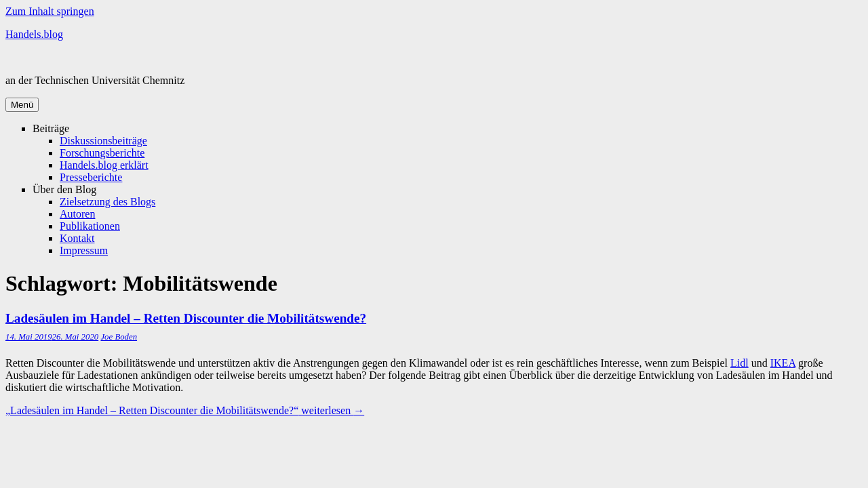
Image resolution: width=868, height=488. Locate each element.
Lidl (739, 363)
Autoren (77, 214)
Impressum (84, 250)
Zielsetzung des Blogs (107, 202)
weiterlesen (185, 410)
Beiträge (51, 128)
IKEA (783, 363)
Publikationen (90, 226)
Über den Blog (64, 189)
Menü (22, 105)
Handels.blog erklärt (104, 165)
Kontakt (77, 238)
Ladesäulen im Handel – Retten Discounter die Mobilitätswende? (186, 318)
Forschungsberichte (102, 153)
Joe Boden (119, 337)
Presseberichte (91, 177)
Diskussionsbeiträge (103, 141)
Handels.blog (34, 34)
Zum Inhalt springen (50, 11)
